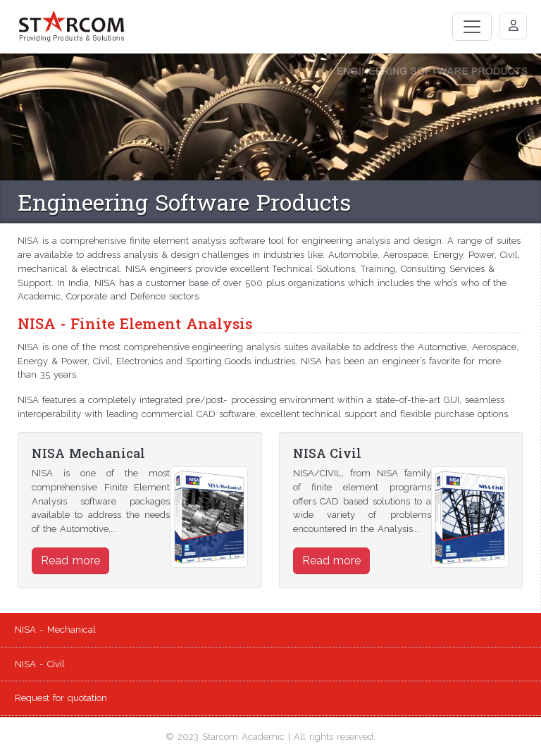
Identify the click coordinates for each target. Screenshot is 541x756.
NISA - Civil (40, 664)
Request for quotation (61, 698)
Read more (70, 560)
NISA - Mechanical (55, 630)
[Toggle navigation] (472, 27)
